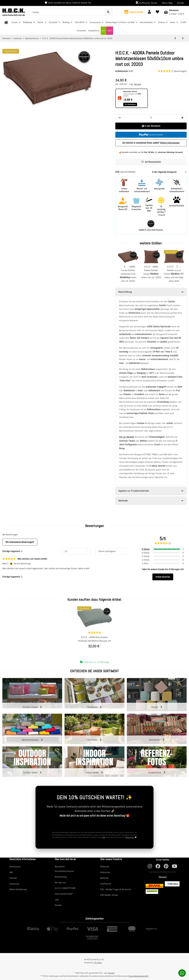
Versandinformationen (64, 871)
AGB (104, 837)
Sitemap (13, 878)
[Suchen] (67, 12)
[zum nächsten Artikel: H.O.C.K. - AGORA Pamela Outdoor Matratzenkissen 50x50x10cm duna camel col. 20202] (183, 38)
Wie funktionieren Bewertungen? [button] (20, 542)
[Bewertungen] (94, 632)
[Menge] (151, 117)
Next (177, 267)
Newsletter (60, 867)
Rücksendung (61, 877)
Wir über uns (60, 883)
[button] (134, 12)
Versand (137, 84)
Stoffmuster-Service (147, 3)
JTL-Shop (98, 963)
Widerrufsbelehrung (18, 889)
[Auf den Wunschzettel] (151, 162)
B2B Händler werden (109, 895)
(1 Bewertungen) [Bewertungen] (172, 71)
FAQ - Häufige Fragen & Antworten (116, 889)
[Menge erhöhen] (182, 118)
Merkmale (104, 878)
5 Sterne (146, 549)
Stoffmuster (106, 884)
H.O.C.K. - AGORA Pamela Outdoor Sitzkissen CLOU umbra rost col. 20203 (128, 274)
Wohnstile (105, 867)
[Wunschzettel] (157, 12)
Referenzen (105, 872)
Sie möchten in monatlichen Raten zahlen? (151, 143)
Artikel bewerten (163, 577)
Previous (125, 267)
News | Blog (167, 3)
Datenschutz (130, 837)
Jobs (57, 900)
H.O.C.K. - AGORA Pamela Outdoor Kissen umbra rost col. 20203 (151, 272)
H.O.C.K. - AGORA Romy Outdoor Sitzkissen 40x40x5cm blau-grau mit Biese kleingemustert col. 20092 (94, 639)
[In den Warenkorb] (151, 126)
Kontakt (181, 3)
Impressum (14, 884)
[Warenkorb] (174, 12)
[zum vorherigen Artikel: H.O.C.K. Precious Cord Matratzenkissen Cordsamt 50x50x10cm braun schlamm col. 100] (175, 38)
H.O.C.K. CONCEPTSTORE (65, 888)
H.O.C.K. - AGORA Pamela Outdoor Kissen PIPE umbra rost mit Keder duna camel (174, 274)
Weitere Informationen (170, 143)
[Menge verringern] (120, 118)
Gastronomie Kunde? (64, 894)
